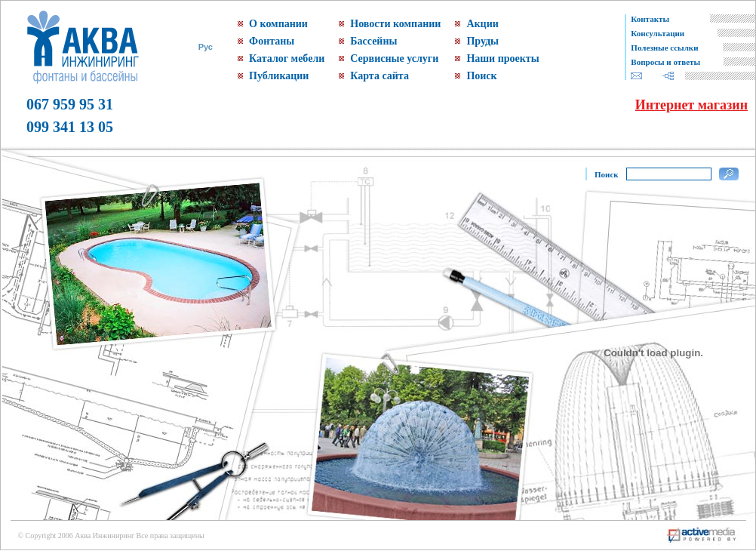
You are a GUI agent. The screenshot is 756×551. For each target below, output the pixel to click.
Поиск (481, 76)
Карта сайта (380, 76)
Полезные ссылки (664, 48)
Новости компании (395, 24)
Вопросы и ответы (665, 62)
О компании (278, 24)
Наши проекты (502, 58)
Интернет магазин (691, 105)
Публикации (279, 76)
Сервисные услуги (394, 58)
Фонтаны (272, 41)
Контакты (650, 19)
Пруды (482, 41)
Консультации (658, 33)
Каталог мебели (287, 58)
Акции (482, 24)
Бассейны (373, 41)
